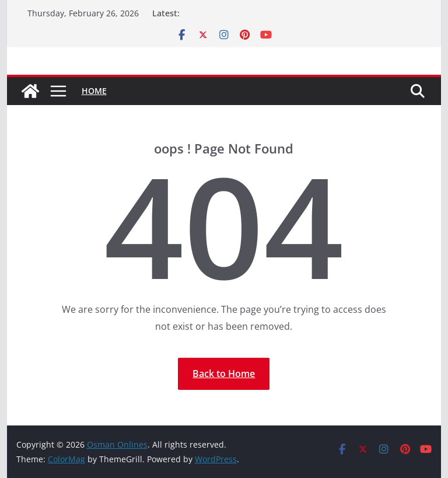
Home (94, 91)
